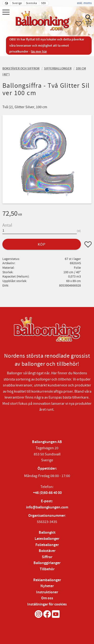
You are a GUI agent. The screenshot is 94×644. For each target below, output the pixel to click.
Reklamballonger (47, 580)
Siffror (47, 557)
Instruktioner (47, 592)
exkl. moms (84, 3)
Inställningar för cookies (47, 604)
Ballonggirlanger (47, 563)
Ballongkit (47, 533)
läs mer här (39, 51)
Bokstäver (47, 551)
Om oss (47, 598)
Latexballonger (47, 539)
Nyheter (47, 586)
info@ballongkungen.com (47, 507)
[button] (7, 12)
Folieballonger (47, 545)
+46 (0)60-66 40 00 (47, 493)
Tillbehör (47, 569)
